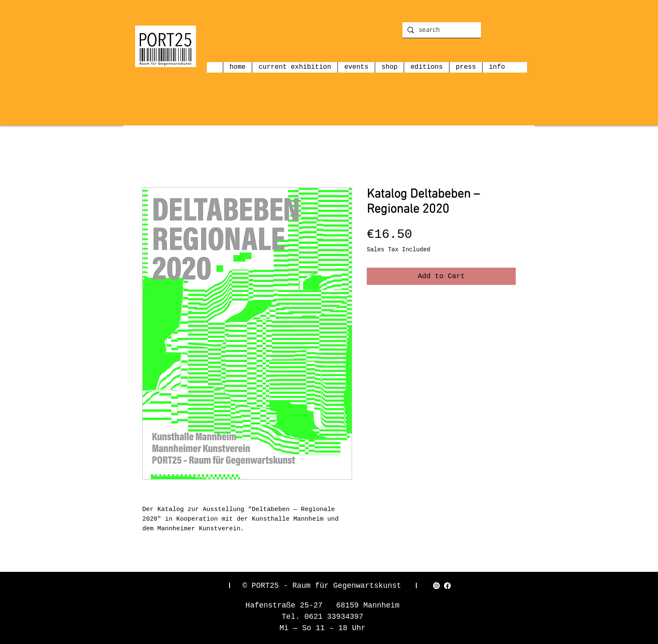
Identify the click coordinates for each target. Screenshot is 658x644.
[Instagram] (436, 586)
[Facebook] (447, 586)
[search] (441, 31)
